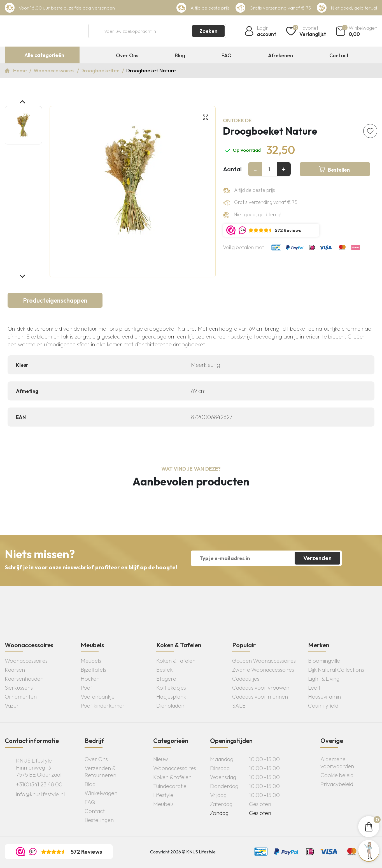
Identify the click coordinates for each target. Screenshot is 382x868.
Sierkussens (19, 688)
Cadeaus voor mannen (260, 697)
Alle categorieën (44, 55)
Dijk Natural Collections (336, 670)
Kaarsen (15, 670)
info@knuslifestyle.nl (40, 794)
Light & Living (324, 679)
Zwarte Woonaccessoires (263, 670)
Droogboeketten (101, 71)
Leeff (314, 688)
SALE (239, 705)
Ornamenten (21, 697)
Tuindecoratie (170, 786)
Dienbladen (170, 705)
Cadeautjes (246, 679)
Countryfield (323, 705)
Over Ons (127, 56)
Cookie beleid (337, 775)
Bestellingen (99, 820)
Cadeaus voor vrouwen (261, 688)
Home (21, 71)
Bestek (165, 670)
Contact (339, 56)
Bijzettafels (93, 670)
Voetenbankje (98, 697)
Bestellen (339, 170)
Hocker (90, 679)
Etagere (166, 679)
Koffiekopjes (171, 688)
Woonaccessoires (55, 71)
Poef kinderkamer (103, 705)
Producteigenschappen (55, 300)
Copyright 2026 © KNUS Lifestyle (183, 852)
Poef (87, 688)
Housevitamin (324, 697)
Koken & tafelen (172, 777)
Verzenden (317, 558)
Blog (180, 56)
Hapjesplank (171, 697)
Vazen (12, 705)
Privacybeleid (337, 784)
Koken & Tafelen (176, 661)
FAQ (227, 56)
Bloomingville (324, 661)
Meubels (91, 661)
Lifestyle (163, 795)
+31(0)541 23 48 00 (39, 784)
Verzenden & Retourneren (100, 772)
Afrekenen (280, 56)
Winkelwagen (101, 793)
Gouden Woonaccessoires (264, 661)
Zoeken (208, 31)
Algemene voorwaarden (337, 763)
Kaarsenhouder (24, 679)
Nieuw (161, 759)
